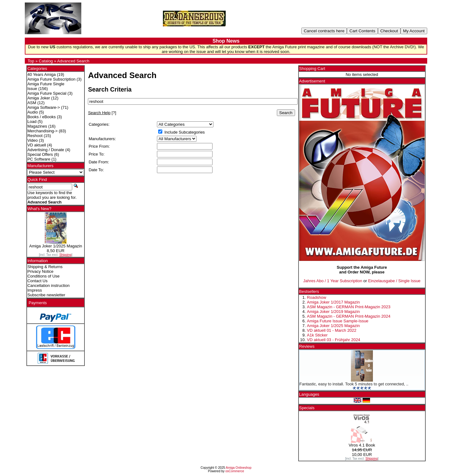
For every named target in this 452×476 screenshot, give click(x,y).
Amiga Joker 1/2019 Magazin (333, 312)
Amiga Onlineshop (239, 468)
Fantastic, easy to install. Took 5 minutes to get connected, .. (354, 384)
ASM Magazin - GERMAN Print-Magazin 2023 (349, 307)
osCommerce (235, 471)
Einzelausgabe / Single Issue (394, 281)
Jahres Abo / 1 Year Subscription (333, 281)
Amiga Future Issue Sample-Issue (338, 321)
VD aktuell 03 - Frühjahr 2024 (334, 340)
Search (286, 113)
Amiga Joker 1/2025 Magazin (333, 326)
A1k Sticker (317, 335)
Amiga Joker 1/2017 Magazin (333, 302)
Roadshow (317, 297)
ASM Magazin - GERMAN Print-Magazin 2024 (349, 316)
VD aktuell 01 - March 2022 (332, 330)
